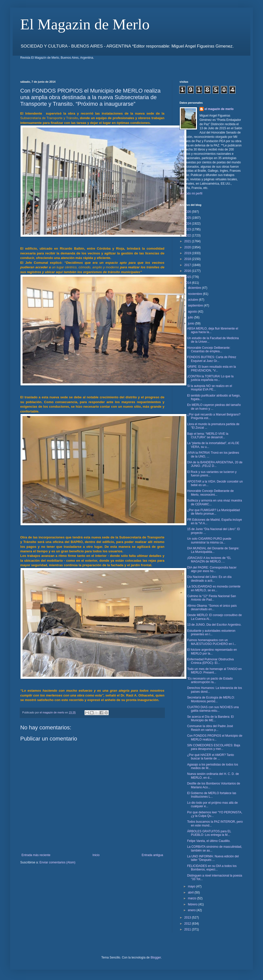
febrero (193, 904)
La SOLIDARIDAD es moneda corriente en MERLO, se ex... (214, 588)
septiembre (196, 306)
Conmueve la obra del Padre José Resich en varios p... (210, 728)
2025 (188, 218)
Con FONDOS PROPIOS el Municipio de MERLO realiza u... (215, 737)
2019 (188, 253)
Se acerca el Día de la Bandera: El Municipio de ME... (210, 718)
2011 (188, 929)
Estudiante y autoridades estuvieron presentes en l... (211, 633)
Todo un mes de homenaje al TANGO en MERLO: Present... (214, 671)
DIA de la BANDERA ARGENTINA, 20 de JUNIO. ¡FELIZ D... (215, 464)
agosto (193, 312)
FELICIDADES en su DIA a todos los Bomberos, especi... (212, 868)
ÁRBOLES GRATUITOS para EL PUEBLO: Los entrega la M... (209, 833)
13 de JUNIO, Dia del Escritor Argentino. (214, 625)
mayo (192, 886)
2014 (188, 283)
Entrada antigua (152, 855)
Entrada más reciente (36, 855)
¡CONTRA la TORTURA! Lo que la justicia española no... (210, 378)
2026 (188, 212)
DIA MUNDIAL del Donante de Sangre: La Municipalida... (213, 550)
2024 (188, 224)
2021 (188, 241)
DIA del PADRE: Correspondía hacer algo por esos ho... (212, 569)
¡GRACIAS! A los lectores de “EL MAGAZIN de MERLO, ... (209, 560)
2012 (188, 924)
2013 (188, 918)
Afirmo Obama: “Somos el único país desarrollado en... (212, 607)
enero (192, 910)
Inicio (96, 855)
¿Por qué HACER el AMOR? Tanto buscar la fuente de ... (211, 757)
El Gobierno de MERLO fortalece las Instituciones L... (212, 795)
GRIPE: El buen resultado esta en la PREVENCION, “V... (212, 368)
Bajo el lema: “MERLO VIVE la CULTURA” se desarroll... (208, 435)
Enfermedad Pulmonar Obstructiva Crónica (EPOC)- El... (210, 661)
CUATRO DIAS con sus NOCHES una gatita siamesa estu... (213, 709)
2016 (188, 271)
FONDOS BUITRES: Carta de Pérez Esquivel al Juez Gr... (212, 359)
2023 (188, 229)
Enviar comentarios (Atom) (57, 862)
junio (192, 323)
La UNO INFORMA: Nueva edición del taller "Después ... (213, 858)
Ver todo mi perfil (191, 193)
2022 (188, 235)
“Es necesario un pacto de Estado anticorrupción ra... (210, 680)
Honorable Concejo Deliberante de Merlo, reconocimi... (210, 493)
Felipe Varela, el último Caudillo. (209, 841)
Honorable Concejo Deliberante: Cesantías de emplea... (209, 350)
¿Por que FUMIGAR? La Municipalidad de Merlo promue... (213, 512)
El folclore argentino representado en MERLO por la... (212, 651)
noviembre (195, 294)
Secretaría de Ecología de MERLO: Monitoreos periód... (211, 699)
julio (191, 317)
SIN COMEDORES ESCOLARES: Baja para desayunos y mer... (214, 747)
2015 (188, 277)
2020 (188, 247)
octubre (193, 300)
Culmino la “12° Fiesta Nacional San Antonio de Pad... (212, 598)
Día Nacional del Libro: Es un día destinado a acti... (209, 579)
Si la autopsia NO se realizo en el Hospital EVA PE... (210, 388)
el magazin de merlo (219, 109)
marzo (193, 898)
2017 (188, 265)
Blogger (156, 957)
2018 (188, 259)
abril (191, 892)
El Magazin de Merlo (85, 24)
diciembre (195, 288)
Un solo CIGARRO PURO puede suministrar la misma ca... (209, 540)
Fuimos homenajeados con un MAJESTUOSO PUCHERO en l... (212, 642)
